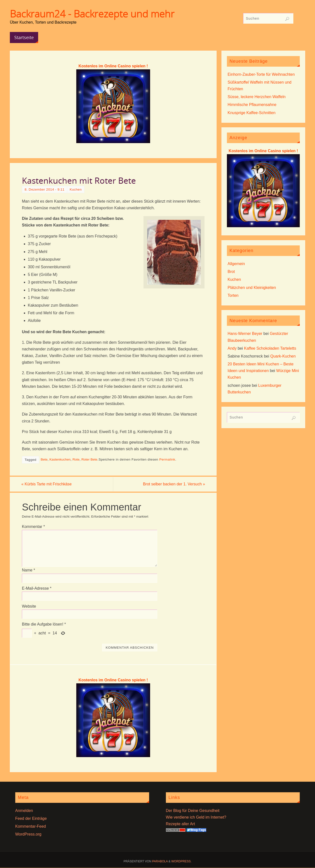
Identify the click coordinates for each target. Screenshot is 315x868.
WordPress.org (28, 834)
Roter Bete (89, 459)
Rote (76, 459)
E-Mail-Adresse (37, 588)
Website (29, 606)
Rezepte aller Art (180, 824)
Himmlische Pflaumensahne (252, 105)
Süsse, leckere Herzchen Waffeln (257, 97)
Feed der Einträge (31, 818)
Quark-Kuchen (283, 356)
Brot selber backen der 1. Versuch (173, 484)
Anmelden (24, 811)
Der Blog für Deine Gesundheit (193, 811)
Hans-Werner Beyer (245, 334)
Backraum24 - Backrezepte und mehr (92, 14)
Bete (44, 459)
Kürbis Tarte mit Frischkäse (47, 484)
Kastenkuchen (60, 459)
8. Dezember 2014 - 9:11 (45, 189)
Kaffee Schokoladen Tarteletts (270, 348)
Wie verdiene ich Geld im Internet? (196, 817)
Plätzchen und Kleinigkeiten (252, 288)
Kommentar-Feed (31, 826)
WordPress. (181, 862)
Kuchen (76, 189)
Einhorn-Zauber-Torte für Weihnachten (261, 74)
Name (28, 570)
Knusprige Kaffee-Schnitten (252, 113)
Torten (233, 295)
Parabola (160, 862)
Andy (232, 348)
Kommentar (33, 527)
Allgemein (236, 264)
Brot (231, 272)
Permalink (167, 459)
